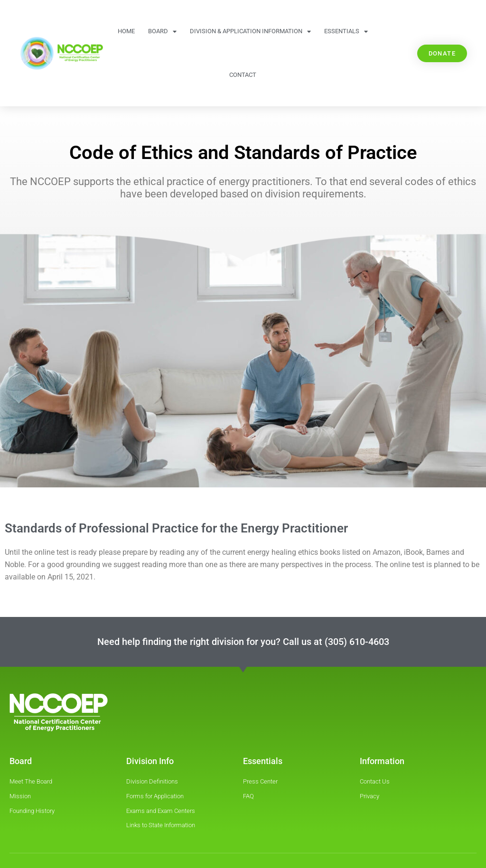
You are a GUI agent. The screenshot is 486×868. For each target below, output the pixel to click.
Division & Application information (250, 32)
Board (162, 32)
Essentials (346, 32)
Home (126, 31)
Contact (243, 75)
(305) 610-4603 (357, 642)
